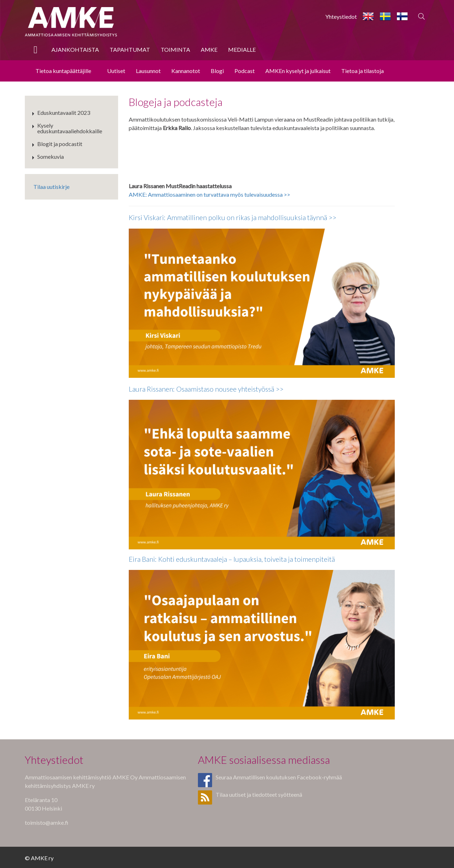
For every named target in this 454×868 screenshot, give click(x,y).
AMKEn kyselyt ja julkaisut (298, 71)
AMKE (209, 49)
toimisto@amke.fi (47, 822)
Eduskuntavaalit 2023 (64, 113)
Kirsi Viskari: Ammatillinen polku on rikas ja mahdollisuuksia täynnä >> (232, 217)
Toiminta (175, 49)
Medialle (242, 49)
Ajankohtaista (75, 49)
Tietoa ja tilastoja (362, 71)
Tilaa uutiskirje (51, 187)
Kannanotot (186, 71)
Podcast (245, 71)
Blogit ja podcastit (60, 144)
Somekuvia (51, 156)
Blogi (217, 71)
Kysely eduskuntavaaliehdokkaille (70, 128)
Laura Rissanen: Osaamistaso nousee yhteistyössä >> (206, 389)
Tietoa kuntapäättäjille (63, 71)
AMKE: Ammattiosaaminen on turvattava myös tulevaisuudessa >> (209, 194)
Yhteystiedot (341, 16)
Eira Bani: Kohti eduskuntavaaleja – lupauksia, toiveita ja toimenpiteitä (232, 559)
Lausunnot (148, 71)
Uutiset (116, 71)
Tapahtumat (130, 49)
